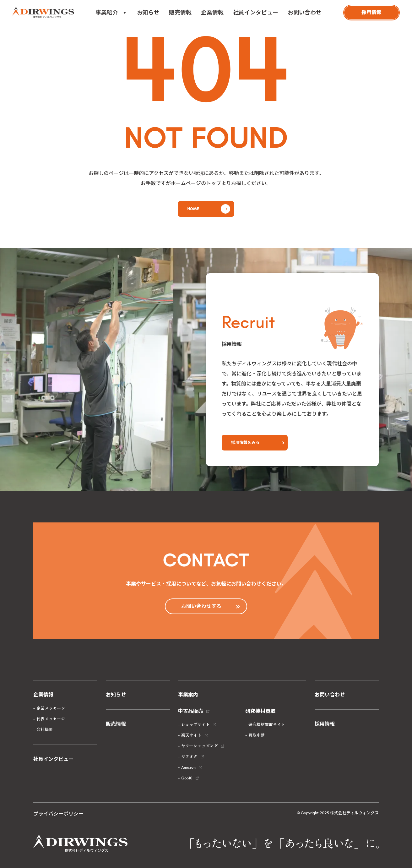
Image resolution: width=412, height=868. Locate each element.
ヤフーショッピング (200, 746)
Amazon (188, 767)
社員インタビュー (256, 13)
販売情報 (180, 13)
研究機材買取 (260, 711)
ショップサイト (195, 725)
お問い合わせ (305, 13)
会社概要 (45, 730)
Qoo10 (187, 778)
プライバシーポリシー (58, 814)
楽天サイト (191, 735)
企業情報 (212, 13)
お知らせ (148, 13)
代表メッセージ (51, 719)
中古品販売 (191, 711)
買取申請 (257, 735)
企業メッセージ (51, 708)
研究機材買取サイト (267, 725)
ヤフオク (189, 757)
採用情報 (325, 724)
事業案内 (188, 695)
